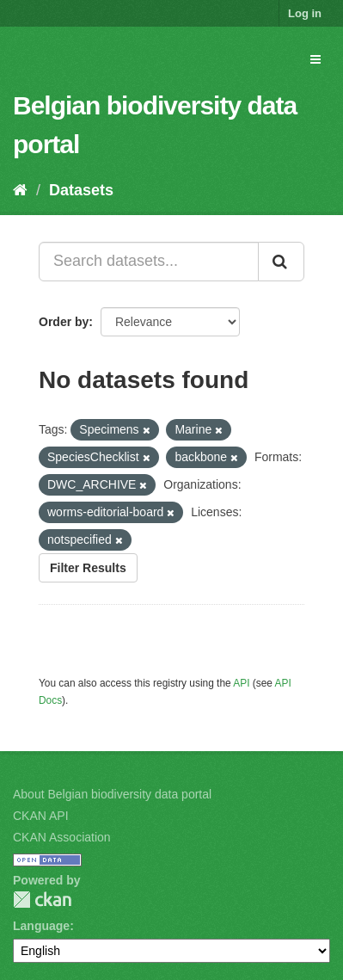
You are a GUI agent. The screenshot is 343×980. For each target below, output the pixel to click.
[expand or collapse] (315, 59)
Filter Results (88, 568)
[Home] (20, 190)
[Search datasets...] (149, 262)
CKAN (42, 900)
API (241, 683)
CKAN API (41, 816)
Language (41, 926)
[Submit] (281, 262)
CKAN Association (62, 837)
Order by (64, 322)
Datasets (81, 190)
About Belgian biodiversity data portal (112, 794)
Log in (305, 13)
